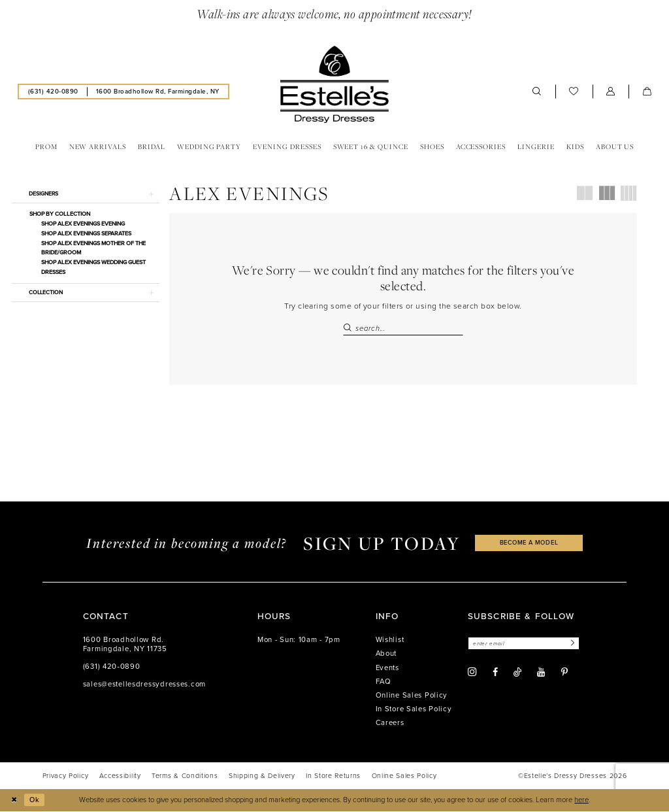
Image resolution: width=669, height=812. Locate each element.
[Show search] (537, 92)
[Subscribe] (575, 644)
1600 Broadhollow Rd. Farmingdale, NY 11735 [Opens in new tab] (125, 645)
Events (387, 668)
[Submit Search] (349, 329)
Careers (390, 723)
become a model (529, 544)
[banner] (334, 84)
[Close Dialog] (14, 801)
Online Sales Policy (412, 696)
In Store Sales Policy (414, 710)
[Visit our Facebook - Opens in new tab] (495, 673)
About (386, 654)
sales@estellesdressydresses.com (144, 685)
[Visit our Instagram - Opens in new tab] (472, 673)
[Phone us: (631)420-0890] (53, 91)
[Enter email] (526, 644)
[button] (611, 92)
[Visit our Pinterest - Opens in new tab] (564, 673)
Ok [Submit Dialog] (36, 801)
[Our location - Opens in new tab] (157, 91)
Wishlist (390, 640)
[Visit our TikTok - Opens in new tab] (517, 673)
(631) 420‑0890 (112, 667)
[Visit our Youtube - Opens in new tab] (541, 673)
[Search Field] (403, 329)
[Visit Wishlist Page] (574, 92)
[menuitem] (53, 91)
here (581, 801)
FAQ (383, 682)
